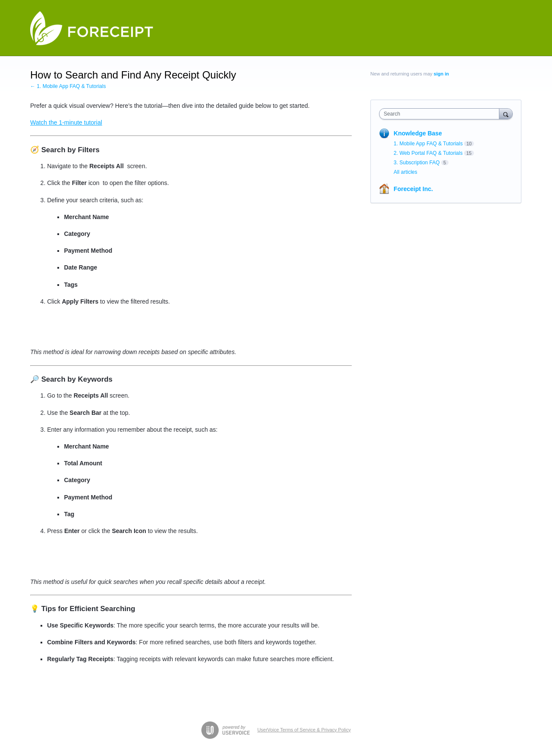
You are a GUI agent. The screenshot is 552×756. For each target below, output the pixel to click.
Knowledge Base (418, 133)
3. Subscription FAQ (417, 163)
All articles (406, 172)
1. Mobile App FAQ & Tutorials (428, 144)
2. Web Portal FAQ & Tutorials (428, 153)
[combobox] (441, 114)
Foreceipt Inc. (413, 189)
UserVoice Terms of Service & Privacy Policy (304, 730)
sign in (441, 74)
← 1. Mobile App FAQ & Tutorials (68, 86)
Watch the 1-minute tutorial (66, 122)
